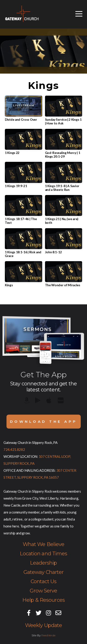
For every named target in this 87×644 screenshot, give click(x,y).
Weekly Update (44, 625)
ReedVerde (48, 635)
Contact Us (43, 581)
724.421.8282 (14, 449)
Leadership (43, 563)
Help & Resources (43, 600)
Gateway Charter (44, 572)
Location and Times (43, 554)
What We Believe (44, 544)
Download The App (44, 421)
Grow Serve (43, 591)
